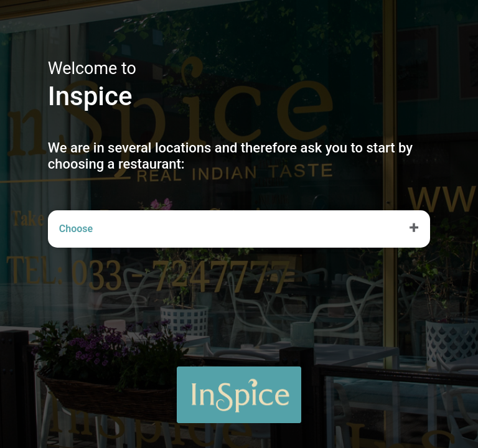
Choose (76, 229)
